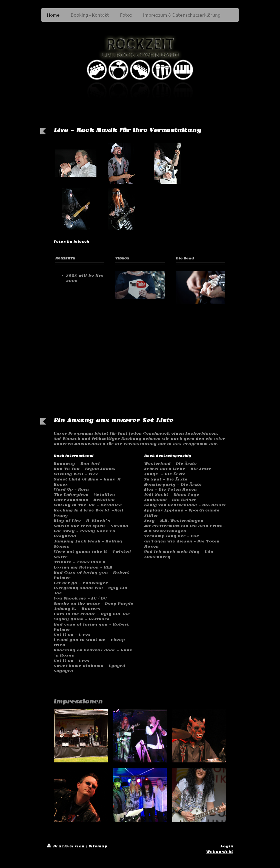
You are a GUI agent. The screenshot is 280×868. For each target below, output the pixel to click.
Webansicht (220, 852)
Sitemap (98, 846)
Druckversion (66, 846)
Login (227, 846)
